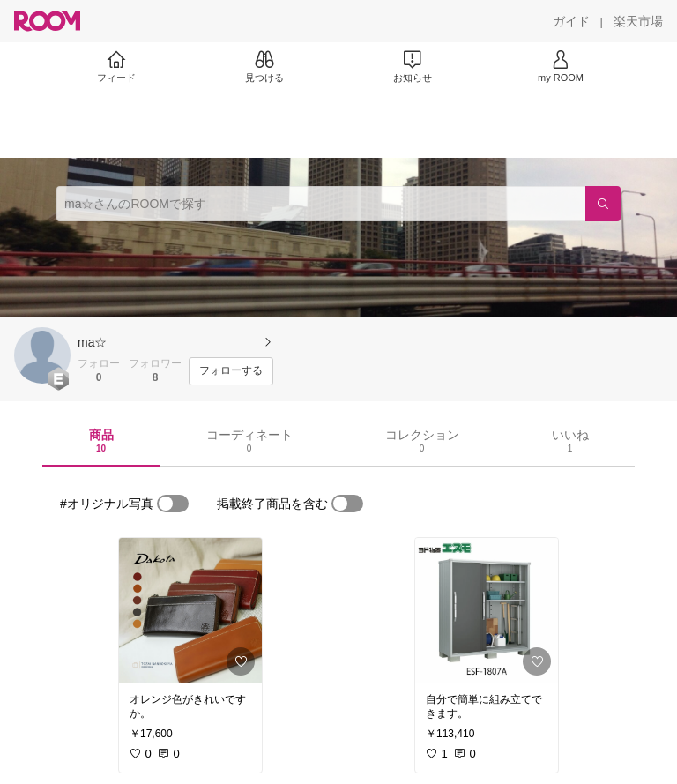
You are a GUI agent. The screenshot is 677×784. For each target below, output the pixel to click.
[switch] (173, 504)
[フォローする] (231, 371)
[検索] (603, 204)
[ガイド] (571, 21)
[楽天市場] (638, 21)
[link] (190, 610)
